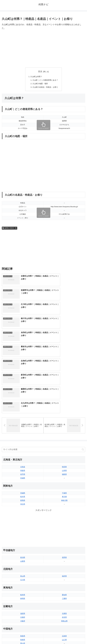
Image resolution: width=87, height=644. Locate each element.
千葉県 (64, 415)
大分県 (64, 599)
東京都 (64, 419)
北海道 (23, 389)
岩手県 (23, 396)
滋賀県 (23, 535)
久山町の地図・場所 (40, 84)
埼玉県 (23, 426)
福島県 (64, 396)
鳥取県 (23, 558)
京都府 (23, 539)
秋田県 (64, 389)
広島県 (64, 558)
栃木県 (23, 419)
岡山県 (23, 565)
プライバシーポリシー (65, 637)
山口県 (64, 562)
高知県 (64, 584)
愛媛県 (64, 580)
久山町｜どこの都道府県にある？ (45, 80)
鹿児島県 (64, 606)
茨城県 (23, 415)
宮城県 (23, 400)
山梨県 (23, 483)
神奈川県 (64, 422)
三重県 (64, 520)
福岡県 (23, 599)
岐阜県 (23, 517)
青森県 (23, 392)
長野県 (64, 479)
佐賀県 (23, 603)
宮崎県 (64, 603)
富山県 (23, 498)
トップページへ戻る (22, 637)
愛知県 (64, 517)
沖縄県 (64, 610)
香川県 (23, 584)
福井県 (64, 498)
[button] (83, 371)
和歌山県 (64, 543)
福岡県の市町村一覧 (10, 229)
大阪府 (23, 543)
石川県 (23, 502)
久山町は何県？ (36, 77)
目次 (40, 71)
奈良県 (64, 539)
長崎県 (23, 606)
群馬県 (23, 422)
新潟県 (23, 479)
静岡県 (23, 520)
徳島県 (23, 580)
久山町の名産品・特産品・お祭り (45, 88)
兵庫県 (64, 535)
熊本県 (23, 610)
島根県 (23, 562)
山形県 (64, 392)
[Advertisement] (43, 49)
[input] (43, 371)
